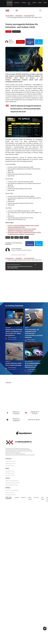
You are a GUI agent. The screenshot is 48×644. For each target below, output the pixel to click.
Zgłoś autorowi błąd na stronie (19, 255)
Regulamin (23, 498)
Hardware (17, 3)
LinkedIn (13, 252)
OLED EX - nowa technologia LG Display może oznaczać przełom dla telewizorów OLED (23, 226)
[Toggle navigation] (40, 10)
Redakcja (17, 498)
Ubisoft (16, 237)
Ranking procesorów (10, 492)
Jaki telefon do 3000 (10, 475)
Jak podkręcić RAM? (10, 466)
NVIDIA (21, 237)
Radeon (26, 237)
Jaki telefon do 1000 (10, 473)
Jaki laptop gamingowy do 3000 (12, 483)
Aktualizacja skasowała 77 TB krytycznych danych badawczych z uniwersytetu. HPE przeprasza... (22, 230)
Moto (45, 3)
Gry (12, 237)
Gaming (24, 3)
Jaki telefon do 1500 (10, 471)
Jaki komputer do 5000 (10, 463)
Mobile (34, 3)
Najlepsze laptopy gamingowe (12, 481)
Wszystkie (10, 3)
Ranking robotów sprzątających (12, 490)
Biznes (40, 3)
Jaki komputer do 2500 (10, 461)
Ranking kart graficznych (11, 495)
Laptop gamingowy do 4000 (12, 485)
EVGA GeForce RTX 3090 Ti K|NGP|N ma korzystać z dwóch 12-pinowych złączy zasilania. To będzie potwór (24, 233)
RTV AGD (29, 3)
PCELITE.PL (36, 498)
